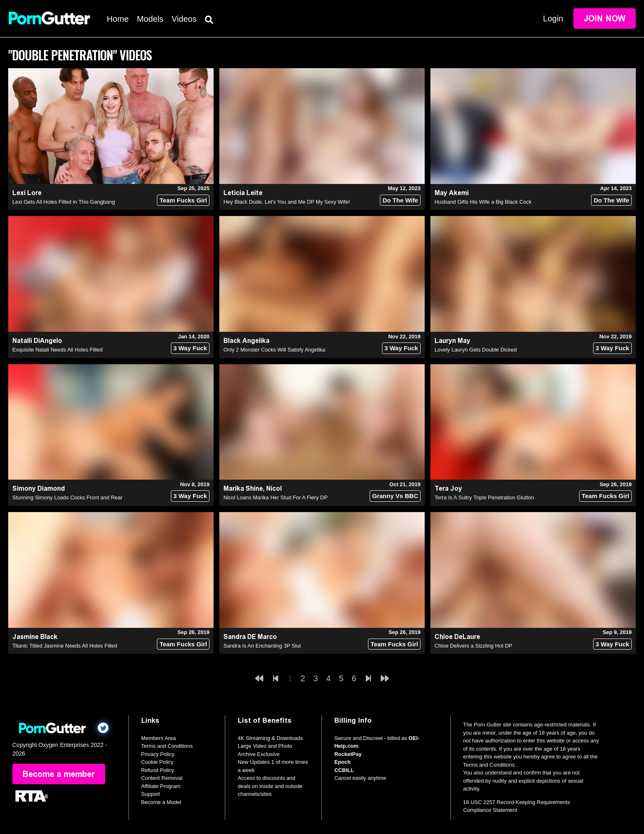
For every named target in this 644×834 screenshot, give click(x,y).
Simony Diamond (39, 488)
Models (150, 19)
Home (118, 19)
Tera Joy (448, 488)
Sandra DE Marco (250, 637)
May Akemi (452, 193)
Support (151, 794)
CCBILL (344, 770)
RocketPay (348, 754)
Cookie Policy (158, 762)
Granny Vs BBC (395, 496)
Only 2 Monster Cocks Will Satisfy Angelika (274, 350)
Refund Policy (158, 770)
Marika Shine (243, 488)
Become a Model (161, 802)
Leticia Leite (243, 193)
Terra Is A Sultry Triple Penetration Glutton (484, 497)
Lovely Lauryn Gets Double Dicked (476, 350)
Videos (184, 19)
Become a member (59, 774)
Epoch (343, 762)
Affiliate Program (161, 786)
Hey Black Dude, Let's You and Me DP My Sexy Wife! (287, 202)
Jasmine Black (35, 637)
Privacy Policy (158, 754)
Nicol (274, 488)
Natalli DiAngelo (37, 341)
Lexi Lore (27, 193)
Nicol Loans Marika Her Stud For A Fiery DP (276, 497)
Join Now (605, 18)
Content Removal (162, 778)
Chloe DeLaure (457, 637)
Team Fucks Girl (183, 200)
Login (553, 18)
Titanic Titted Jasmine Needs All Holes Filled (65, 646)
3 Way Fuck (190, 348)
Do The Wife (400, 200)
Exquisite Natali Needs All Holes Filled (57, 350)
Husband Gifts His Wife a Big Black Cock (483, 202)
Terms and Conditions (167, 746)
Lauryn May (452, 341)
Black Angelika (246, 341)
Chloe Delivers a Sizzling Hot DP (473, 646)
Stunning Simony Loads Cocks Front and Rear (67, 497)
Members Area (159, 738)
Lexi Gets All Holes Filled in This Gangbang (64, 202)
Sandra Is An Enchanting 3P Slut (262, 646)
